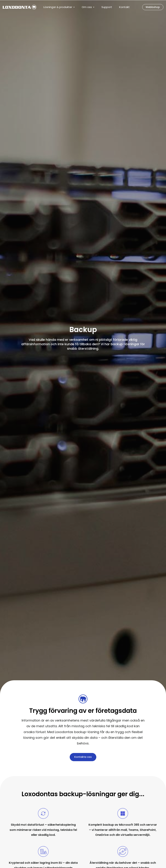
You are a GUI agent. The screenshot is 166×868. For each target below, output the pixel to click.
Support (107, 7)
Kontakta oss (83, 757)
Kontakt (124, 7)
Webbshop (152, 7)
